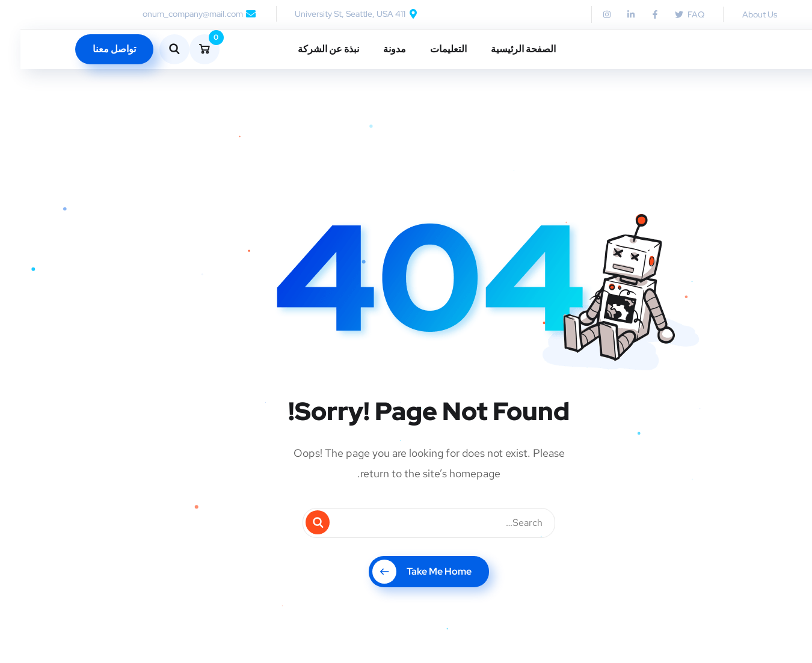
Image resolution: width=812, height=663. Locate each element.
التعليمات (428, 49)
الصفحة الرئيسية (503, 49)
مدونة (374, 49)
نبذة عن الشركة (308, 49)
